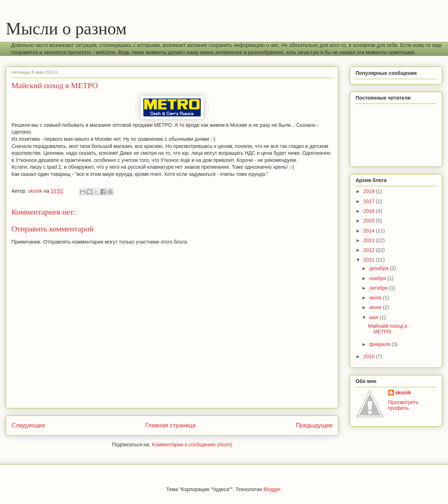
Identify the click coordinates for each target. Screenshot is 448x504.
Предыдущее (314, 425)
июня (376, 307)
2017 (370, 201)
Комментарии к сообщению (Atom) (192, 445)
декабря (379, 268)
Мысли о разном (66, 28)
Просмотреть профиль (403, 405)
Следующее (28, 425)
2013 (370, 240)
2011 (370, 260)
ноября (378, 278)
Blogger (272, 489)
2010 (370, 356)
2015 (370, 221)
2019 (370, 191)
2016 (370, 211)
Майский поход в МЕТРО (388, 329)
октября (379, 288)
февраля (380, 344)
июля (376, 298)
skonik (403, 393)
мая (374, 317)
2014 (370, 231)
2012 (370, 250)
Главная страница (170, 425)
